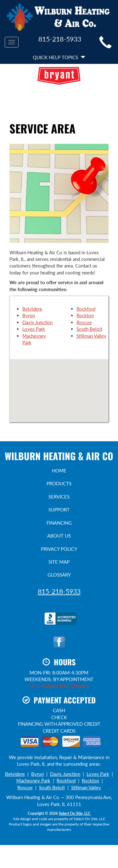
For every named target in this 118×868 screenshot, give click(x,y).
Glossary (59, 575)
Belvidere (32, 309)
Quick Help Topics (59, 57)
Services (59, 497)
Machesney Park (33, 781)
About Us (59, 536)
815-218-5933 (59, 591)
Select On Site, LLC (75, 813)
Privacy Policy (59, 549)
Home (59, 471)
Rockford (86, 309)
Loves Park (34, 329)
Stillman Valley (91, 336)
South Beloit (89, 329)
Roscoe (84, 322)
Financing (59, 523)
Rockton (85, 315)
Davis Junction (37, 322)
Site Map (59, 562)
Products (59, 483)
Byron (29, 315)
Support (59, 510)
